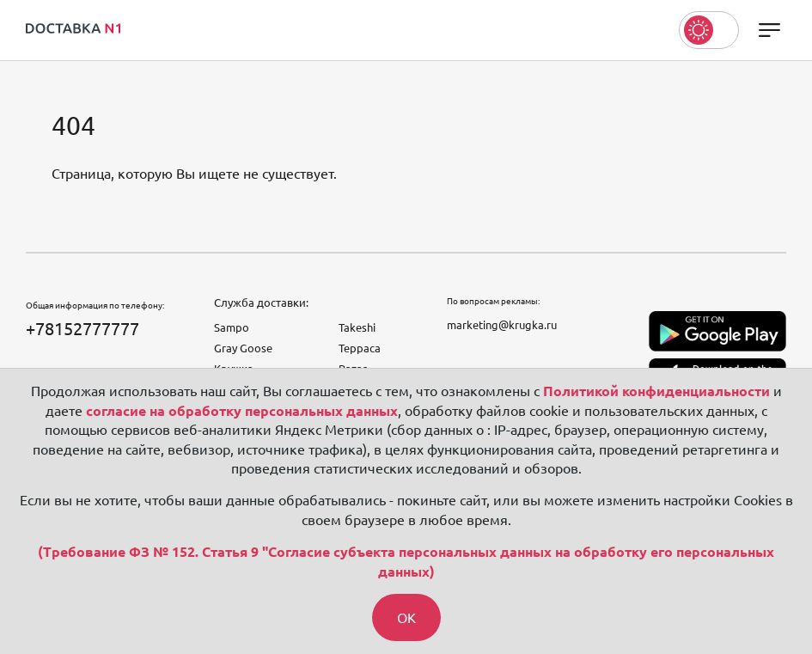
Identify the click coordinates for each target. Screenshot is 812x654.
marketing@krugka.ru (502, 325)
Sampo (232, 327)
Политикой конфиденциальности (656, 391)
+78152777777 (82, 329)
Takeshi (357, 327)
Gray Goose (243, 348)
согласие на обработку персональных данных (242, 411)
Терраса (360, 348)
